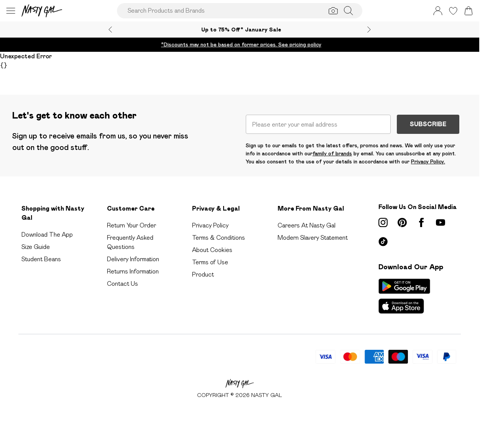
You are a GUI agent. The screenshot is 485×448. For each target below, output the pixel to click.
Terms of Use (210, 262)
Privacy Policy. (428, 161)
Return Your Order (132, 225)
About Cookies (212, 250)
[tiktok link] (383, 242)
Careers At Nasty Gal (307, 225)
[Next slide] (369, 30)
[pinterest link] (402, 222)
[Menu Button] (11, 11)
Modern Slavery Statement (313, 238)
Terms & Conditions (219, 238)
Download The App (47, 235)
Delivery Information (133, 259)
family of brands (332, 153)
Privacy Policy (210, 225)
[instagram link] (383, 222)
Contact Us (122, 284)
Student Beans (41, 259)
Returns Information (133, 271)
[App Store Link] (404, 296)
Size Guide (36, 247)
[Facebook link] (421, 222)
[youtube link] (441, 222)
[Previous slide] (110, 30)
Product (203, 274)
